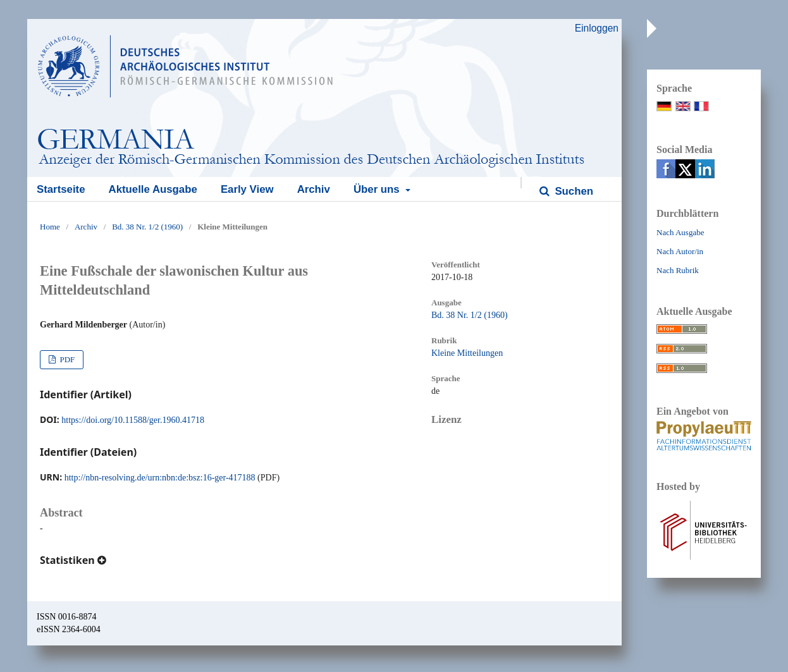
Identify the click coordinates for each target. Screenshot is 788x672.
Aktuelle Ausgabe (153, 189)
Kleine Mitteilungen (467, 353)
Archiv (314, 189)
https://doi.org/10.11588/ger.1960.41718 (133, 420)
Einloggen (597, 28)
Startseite (61, 189)
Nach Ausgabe (680, 232)
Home (50, 227)
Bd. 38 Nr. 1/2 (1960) (147, 227)
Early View (247, 189)
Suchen (573, 191)
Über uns (378, 189)
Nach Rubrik (678, 270)
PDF (66, 359)
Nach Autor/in (680, 251)
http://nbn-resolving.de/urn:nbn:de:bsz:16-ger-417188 (160, 478)
